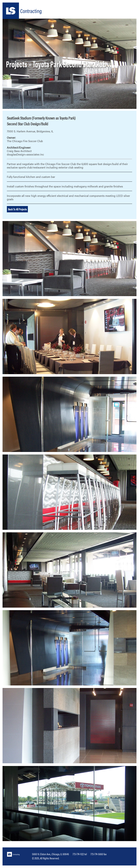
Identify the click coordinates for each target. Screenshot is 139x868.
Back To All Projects (17, 209)
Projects (17, 64)
